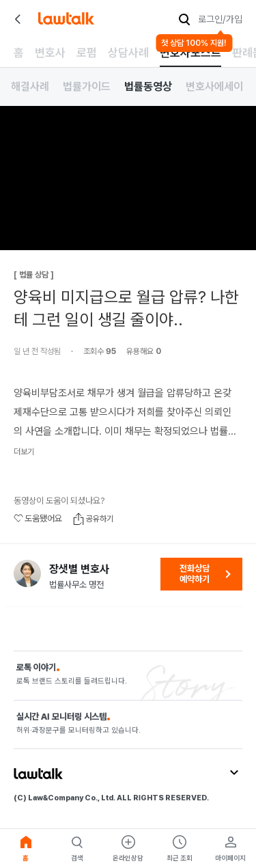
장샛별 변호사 (79, 569)
